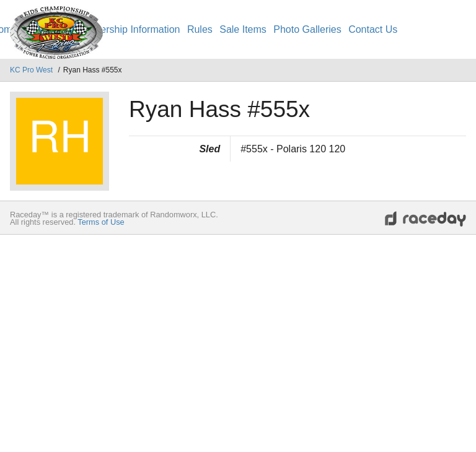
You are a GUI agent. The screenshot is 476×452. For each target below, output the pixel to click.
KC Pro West (32, 70)
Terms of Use (101, 222)
